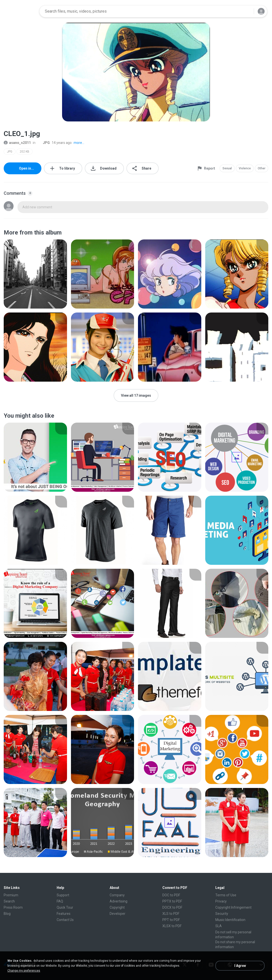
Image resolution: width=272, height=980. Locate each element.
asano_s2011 (17, 143)
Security (222, 914)
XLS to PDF (171, 914)
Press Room (13, 907)
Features (64, 914)
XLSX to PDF (172, 926)
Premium (11, 895)
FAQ (60, 901)
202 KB (25, 152)
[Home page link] (20, 11)
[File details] (35, 274)
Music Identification (230, 920)
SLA (219, 926)
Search (9, 901)
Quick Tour (65, 907)
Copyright (117, 907)
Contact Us (65, 920)
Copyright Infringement (233, 907)
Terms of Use (226, 895)
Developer (118, 914)
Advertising (119, 901)
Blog (7, 914)
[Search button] (247, 11)
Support (63, 895)
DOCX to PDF (172, 907)
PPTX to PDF (172, 901)
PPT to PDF (171, 920)
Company (117, 895)
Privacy (221, 901)
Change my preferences (24, 971)
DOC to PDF (171, 895)
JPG (44, 143)
